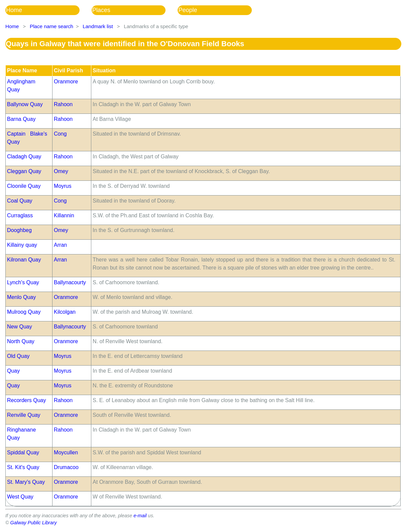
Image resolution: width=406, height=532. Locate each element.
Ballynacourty (70, 282)
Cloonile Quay (24, 186)
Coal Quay (20, 201)
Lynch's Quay (23, 282)
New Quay (20, 327)
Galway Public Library (34, 523)
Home (14, 10)
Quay (13, 371)
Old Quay (18, 356)
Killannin (64, 215)
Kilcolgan (65, 312)
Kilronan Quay (24, 260)
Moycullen (66, 452)
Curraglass (20, 215)
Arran (60, 245)
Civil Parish (68, 70)
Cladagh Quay (24, 157)
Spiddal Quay (23, 452)
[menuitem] (48, 10)
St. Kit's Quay (23, 467)
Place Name (22, 70)
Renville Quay (24, 415)
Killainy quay (22, 245)
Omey (61, 171)
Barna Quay (21, 119)
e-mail (140, 516)
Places (101, 10)
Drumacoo (66, 467)
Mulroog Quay (24, 312)
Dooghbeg (19, 230)
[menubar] (135, 10)
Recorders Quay (27, 400)
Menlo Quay (21, 297)
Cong (60, 134)
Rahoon (63, 104)
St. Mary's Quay (26, 482)
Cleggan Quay (24, 171)
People (188, 10)
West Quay (20, 497)
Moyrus (63, 186)
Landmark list (98, 26)
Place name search (52, 26)
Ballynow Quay (25, 104)
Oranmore (66, 82)
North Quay (21, 341)
